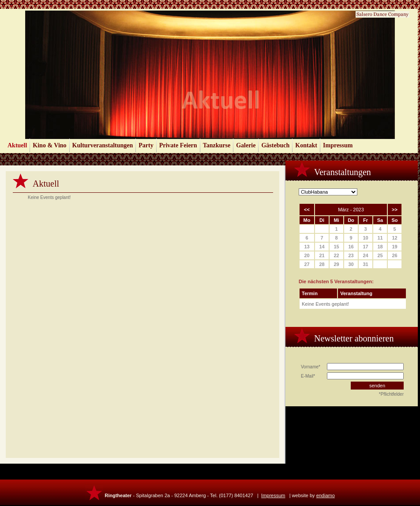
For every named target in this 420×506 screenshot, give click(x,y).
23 (351, 255)
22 (336, 255)
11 (380, 238)
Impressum (338, 145)
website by (313, 495)
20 (307, 255)
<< (307, 210)
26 (394, 255)
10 (365, 238)
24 (365, 255)
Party (146, 145)
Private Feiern (178, 145)
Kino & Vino (49, 145)
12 (394, 238)
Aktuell (17, 145)
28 (322, 264)
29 (336, 264)
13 (307, 247)
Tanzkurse (217, 145)
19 (394, 247)
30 (351, 264)
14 (322, 247)
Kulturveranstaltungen (103, 145)
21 (322, 255)
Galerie (246, 145)
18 (380, 247)
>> (395, 210)
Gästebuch (275, 145)
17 (365, 247)
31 (365, 264)
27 (307, 264)
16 (351, 247)
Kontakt (306, 145)
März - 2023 (351, 210)
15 (336, 247)
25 (380, 255)
